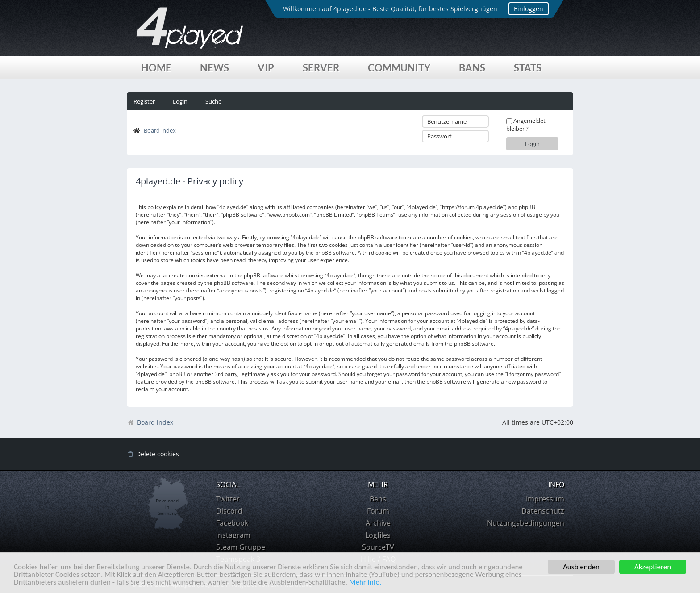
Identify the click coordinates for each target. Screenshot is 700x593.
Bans (472, 68)
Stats (528, 68)
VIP (266, 68)
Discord (229, 511)
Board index (160, 130)
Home (156, 68)
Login (180, 101)
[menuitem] (153, 454)
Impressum (545, 499)
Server (321, 68)
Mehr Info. (365, 583)
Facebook (232, 523)
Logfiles (378, 535)
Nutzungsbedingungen (526, 523)
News (215, 68)
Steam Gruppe (241, 547)
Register (144, 101)
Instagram (233, 535)
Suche (213, 101)
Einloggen (529, 9)
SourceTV (378, 547)
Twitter (228, 499)
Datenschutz (543, 511)
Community (399, 68)
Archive (378, 523)
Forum (378, 511)
